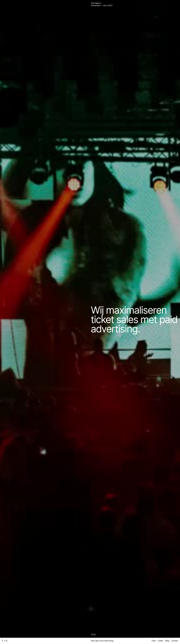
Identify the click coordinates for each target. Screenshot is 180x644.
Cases (160, 641)
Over (154, 641)
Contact (175, 641)
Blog (167, 641)
